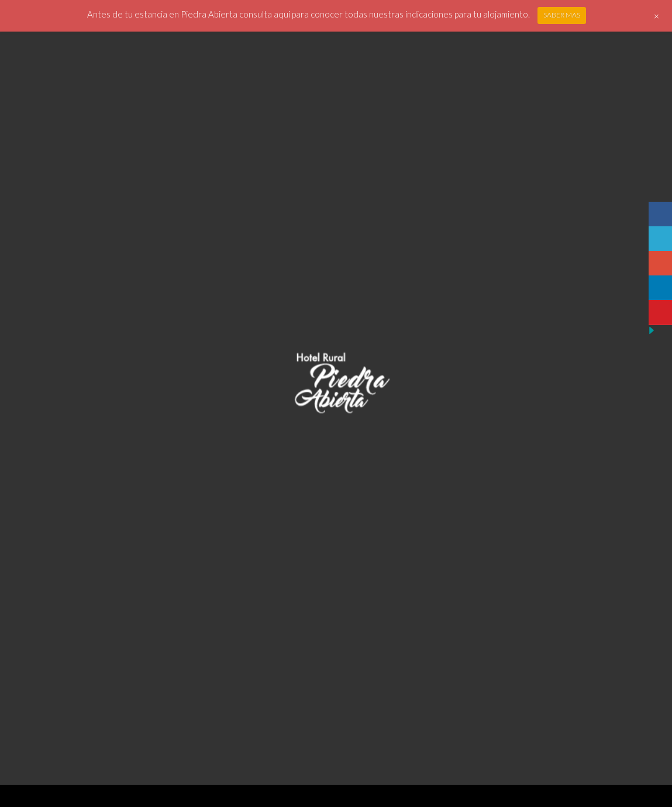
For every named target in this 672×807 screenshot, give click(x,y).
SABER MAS (562, 15)
